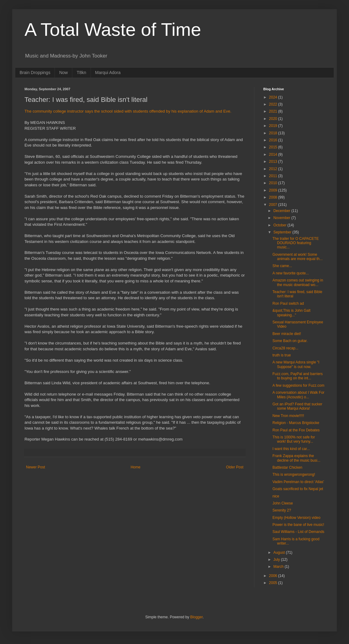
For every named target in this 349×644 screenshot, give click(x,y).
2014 (274, 154)
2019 (274, 126)
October (280, 225)
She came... (282, 266)
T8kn (81, 73)
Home (136, 467)
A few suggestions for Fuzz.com (298, 385)
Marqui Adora (108, 73)
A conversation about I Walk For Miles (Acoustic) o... (298, 395)
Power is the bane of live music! (298, 525)
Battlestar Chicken (287, 467)
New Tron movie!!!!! (288, 416)
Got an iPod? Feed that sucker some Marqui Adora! (297, 406)
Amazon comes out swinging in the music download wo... (298, 282)
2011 (274, 176)
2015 (274, 147)
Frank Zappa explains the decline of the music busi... (296, 458)
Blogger (196, 617)
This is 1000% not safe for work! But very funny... (294, 439)
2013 (274, 162)
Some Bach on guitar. (290, 341)
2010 (274, 183)
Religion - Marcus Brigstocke (296, 423)
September (283, 232)
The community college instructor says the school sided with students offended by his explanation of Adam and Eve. (128, 111)
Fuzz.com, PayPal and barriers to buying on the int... (298, 376)
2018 (274, 133)
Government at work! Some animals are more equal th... (298, 257)
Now (63, 73)
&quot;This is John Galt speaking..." (291, 313)
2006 (274, 576)
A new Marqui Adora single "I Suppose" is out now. (296, 364)
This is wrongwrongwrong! (294, 475)
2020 (274, 119)
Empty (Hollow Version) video (296, 518)
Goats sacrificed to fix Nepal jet (298, 489)
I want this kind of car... (291, 449)
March (279, 567)
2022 (274, 104)
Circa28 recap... (285, 348)
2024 (274, 97)
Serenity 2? (282, 510)
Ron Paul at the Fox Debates (296, 430)
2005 (274, 583)
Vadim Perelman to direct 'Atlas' (298, 482)
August (280, 553)
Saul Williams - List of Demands (298, 532)
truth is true (282, 355)
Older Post (235, 467)
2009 (274, 190)
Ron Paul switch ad (288, 303)
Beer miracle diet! (287, 334)
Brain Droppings (35, 73)
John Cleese (283, 503)
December (282, 211)
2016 (274, 140)
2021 (274, 111)
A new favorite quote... (291, 273)
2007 (274, 205)
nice (276, 496)
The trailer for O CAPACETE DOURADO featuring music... (296, 243)
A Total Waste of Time (113, 30)
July (277, 560)
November (282, 218)
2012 (274, 169)
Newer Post (36, 467)
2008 (274, 197)
